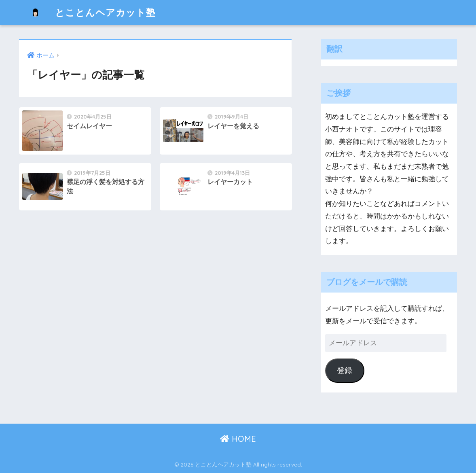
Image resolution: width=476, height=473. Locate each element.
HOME (238, 439)
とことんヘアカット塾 (88, 12)
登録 (345, 370)
